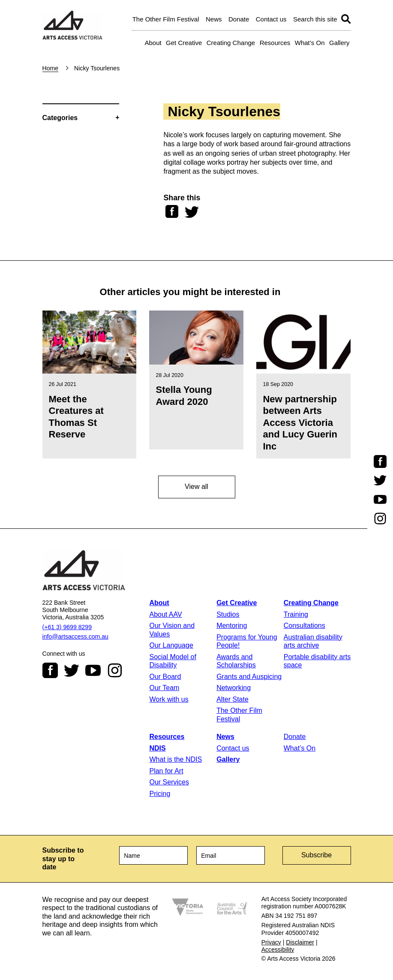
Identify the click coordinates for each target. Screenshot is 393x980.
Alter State (232, 699)
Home (51, 68)
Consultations (304, 626)
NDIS (157, 748)
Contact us (271, 19)
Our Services (169, 782)
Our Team (164, 688)
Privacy (271, 942)
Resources (275, 43)
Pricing (160, 794)
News (214, 19)
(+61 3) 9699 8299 (67, 627)
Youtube (93, 670)
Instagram (115, 670)
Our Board (165, 677)
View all (196, 487)
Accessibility (278, 950)
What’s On (310, 43)
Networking (234, 688)
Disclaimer (300, 942)
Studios (228, 614)
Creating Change (231, 43)
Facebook (50, 670)
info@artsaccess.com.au (75, 636)
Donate (239, 19)
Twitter (72, 670)
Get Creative (184, 43)
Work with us (169, 699)
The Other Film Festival (166, 19)
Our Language (171, 645)
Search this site (315, 19)
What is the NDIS (175, 759)
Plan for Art (166, 771)
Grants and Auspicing (249, 677)
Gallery (339, 43)
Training (296, 614)
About (153, 43)
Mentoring (232, 626)
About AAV (165, 614)
